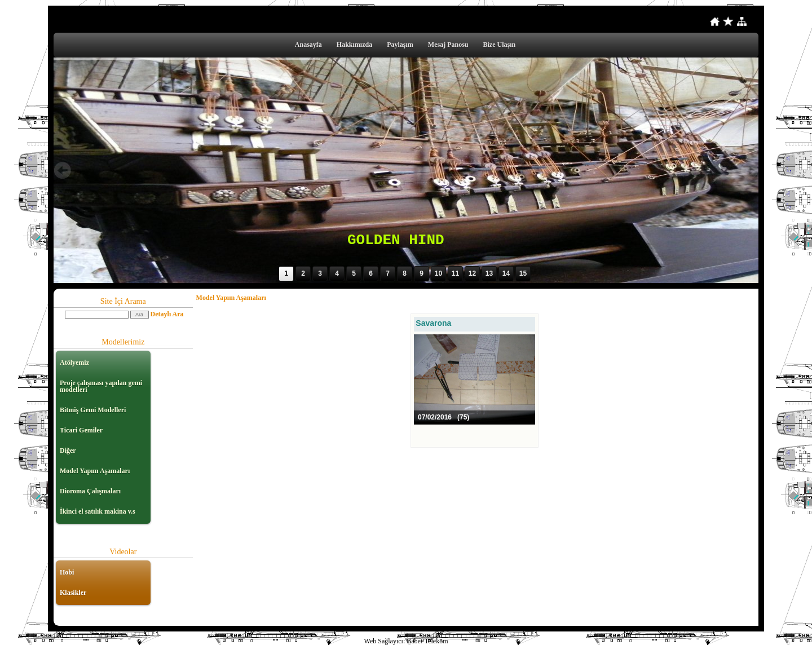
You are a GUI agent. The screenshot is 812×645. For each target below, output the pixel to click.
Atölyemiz (74, 363)
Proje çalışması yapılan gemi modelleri (101, 386)
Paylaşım (400, 45)
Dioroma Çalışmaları (90, 491)
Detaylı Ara (167, 314)
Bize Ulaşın (500, 45)
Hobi (67, 572)
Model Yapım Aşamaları (95, 471)
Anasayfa (308, 45)
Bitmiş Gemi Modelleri (93, 410)
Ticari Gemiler (81, 430)
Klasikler (73, 593)
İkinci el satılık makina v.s (98, 511)
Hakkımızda (354, 45)
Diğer (68, 450)
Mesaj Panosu (448, 45)
